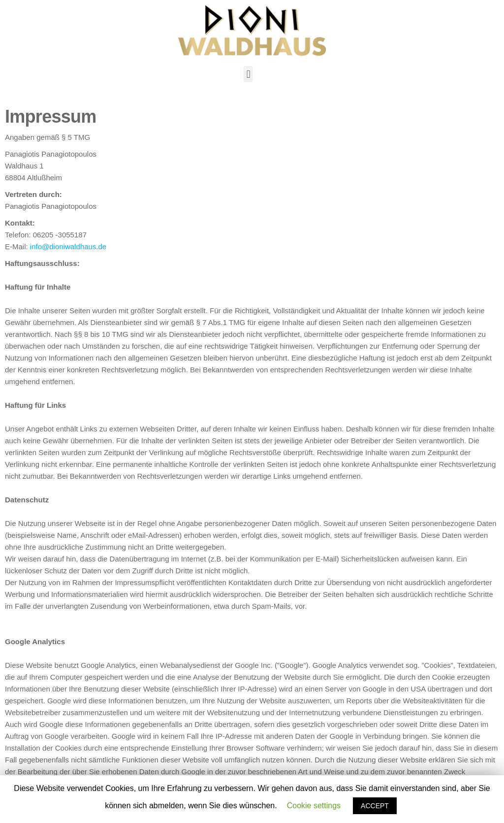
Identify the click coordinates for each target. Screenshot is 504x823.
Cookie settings (314, 806)
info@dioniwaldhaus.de (68, 247)
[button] (248, 74)
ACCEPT (375, 806)
